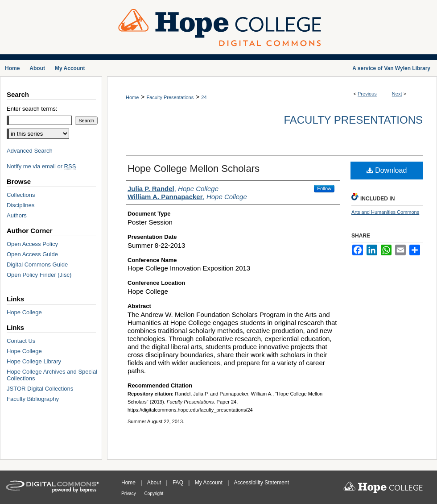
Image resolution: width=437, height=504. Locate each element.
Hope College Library (34, 361)
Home (132, 97)
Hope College (24, 312)
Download (387, 170)
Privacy (129, 494)
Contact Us (21, 341)
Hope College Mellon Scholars (194, 169)
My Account (209, 483)
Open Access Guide (32, 254)
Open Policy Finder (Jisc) (39, 275)
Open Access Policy (32, 244)
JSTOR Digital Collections (40, 389)
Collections (21, 195)
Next (397, 94)
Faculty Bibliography (33, 399)
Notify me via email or (41, 166)
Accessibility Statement (262, 483)
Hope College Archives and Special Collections (52, 375)
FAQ (179, 483)
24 (204, 97)
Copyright (154, 494)
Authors (17, 215)
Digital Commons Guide (37, 264)
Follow (324, 188)
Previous (367, 94)
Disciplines (21, 205)
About (155, 483)
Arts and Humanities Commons (385, 212)
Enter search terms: (32, 109)
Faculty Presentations (170, 97)
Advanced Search (30, 151)
